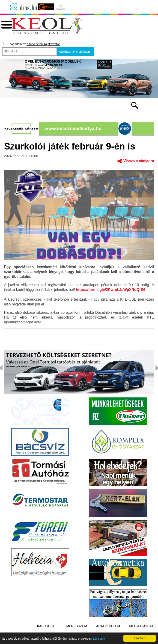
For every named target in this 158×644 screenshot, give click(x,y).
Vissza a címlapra (139, 161)
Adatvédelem (108, 626)
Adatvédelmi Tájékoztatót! (43, 44)
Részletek (99, 639)
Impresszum (76, 626)
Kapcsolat (47, 626)
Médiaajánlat (141, 626)
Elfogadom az (32, 44)
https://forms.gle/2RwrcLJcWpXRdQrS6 (111, 290)
